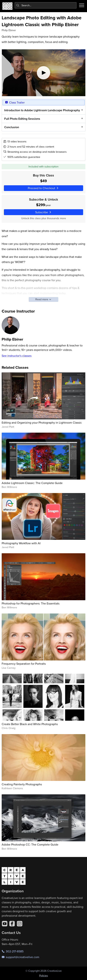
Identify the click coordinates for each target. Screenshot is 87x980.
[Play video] (44, 73)
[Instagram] (20, 924)
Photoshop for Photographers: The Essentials (31, 603)
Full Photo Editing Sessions (22, 119)
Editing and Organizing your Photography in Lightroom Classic (42, 422)
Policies (44, 976)
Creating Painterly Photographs (22, 784)
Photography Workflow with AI (21, 543)
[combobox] (46, 5)
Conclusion (11, 127)
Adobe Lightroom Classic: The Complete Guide (32, 483)
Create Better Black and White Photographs (30, 724)
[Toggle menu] (82, 5)
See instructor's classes (17, 356)
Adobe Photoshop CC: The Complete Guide (30, 844)
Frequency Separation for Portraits (24, 664)
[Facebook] (12, 924)
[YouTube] (5, 924)
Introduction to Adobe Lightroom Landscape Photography (42, 110)
